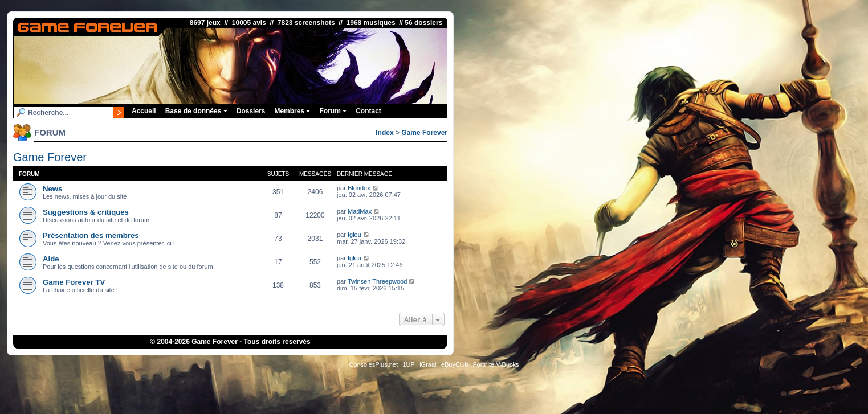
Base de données (196, 111)
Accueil (144, 111)
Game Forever (424, 133)
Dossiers (251, 111)
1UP (408, 364)
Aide (51, 259)
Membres (292, 111)
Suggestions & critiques (86, 212)
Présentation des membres (91, 235)
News (52, 189)
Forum (333, 111)
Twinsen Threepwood (377, 281)
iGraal (428, 364)
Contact (368, 111)
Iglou (354, 235)
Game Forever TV (74, 282)
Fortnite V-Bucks (496, 364)
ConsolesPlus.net (373, 364)
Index (384, 133)
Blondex (359, 188)
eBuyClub (455, 364)
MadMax (360, 211)
